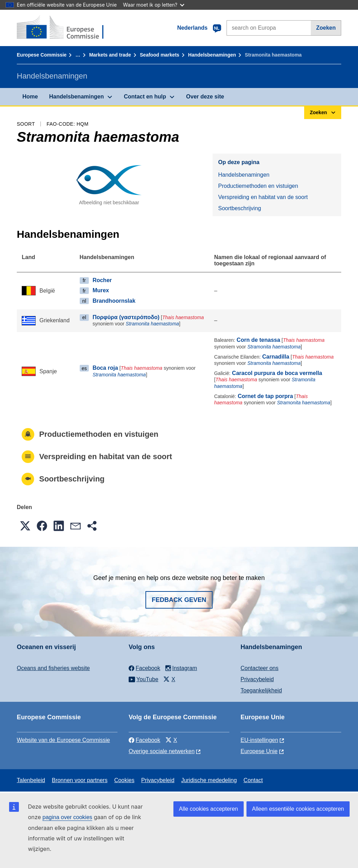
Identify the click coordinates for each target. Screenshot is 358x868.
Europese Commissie (42, 55)
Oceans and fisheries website (53, 668)
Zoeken (326, 28)
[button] (25, 526)
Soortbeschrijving (240, 208)
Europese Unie (259, 751)
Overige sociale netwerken (162, 751)
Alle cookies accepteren (209, 809)
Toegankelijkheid (261, 690)
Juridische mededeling (209, 780)
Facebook (144, 740)
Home (30, 97)
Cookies (124, 780)
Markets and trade (110, 55)
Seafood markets (160, 55)
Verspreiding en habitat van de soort (263, 197)
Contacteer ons (260, 668)
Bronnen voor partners (80, 780)
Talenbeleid (31, 780)
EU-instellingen (259, 740)
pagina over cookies (67, 817)
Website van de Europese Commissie (63, 740)
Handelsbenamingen (212, 55)
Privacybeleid (257, 679)
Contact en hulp (145, 97)
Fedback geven (179, 600)
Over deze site (205, 97)
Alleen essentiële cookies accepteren (298, 809)
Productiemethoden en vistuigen (258, 186)
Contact (253, 780)
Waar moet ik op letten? (154, 5)
